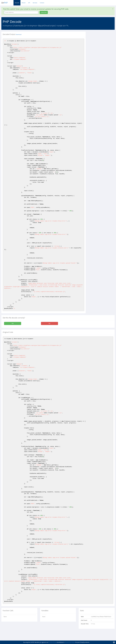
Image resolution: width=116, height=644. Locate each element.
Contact (42, 3)
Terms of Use (52, 642)
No (49, 323)
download (19, 34)
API (29, 3)
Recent (24, 3)
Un (4, 3)
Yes (13, 323)
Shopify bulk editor (70, 642)
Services (35, 3)
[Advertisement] (102, 43)
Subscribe (44, 12)
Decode (17, 3)
